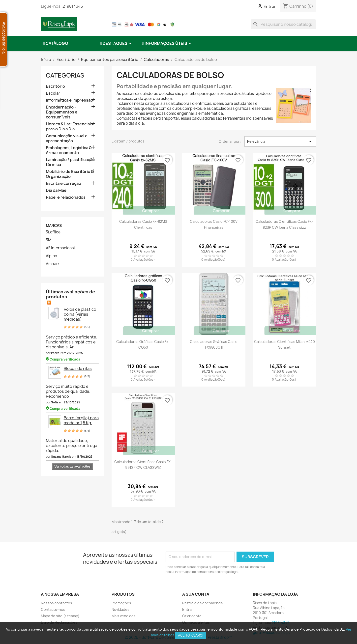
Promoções (121, 603)
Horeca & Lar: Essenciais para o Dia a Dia (69, 126)
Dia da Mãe (56, 190)
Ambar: (52, 264)
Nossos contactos (57, 603)
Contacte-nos (53, 609)
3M (49, 240)
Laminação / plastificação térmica (70, 162)
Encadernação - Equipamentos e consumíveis (62, 112)
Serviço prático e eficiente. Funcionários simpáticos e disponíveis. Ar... (72, 342)
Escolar (53, 93)
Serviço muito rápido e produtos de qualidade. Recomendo (68, 391)
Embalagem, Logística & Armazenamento (69, 150)
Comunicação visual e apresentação (67, 138)
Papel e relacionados (66, 197)
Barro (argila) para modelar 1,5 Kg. (81, 420)
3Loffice (53, 232)
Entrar (188, 609)
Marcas (54, 226)
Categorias (65, 75)
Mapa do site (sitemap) (60, 616)
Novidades (120, 609)
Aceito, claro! (191, 635)
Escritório (55, 86)
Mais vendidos (124, 616)
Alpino (51, 256)
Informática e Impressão (69, 100)
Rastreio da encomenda (202, 603)
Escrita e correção (63, 183)
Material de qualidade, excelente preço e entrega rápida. (72, 446)
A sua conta (196, 594)
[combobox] (283, 24)
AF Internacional (60, 248)
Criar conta (192, 616)
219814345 (73, 6)
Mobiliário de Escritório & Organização (70, 174)
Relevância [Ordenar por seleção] (280, 141)
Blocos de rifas (78, 368)
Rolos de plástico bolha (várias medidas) (80, 314)
